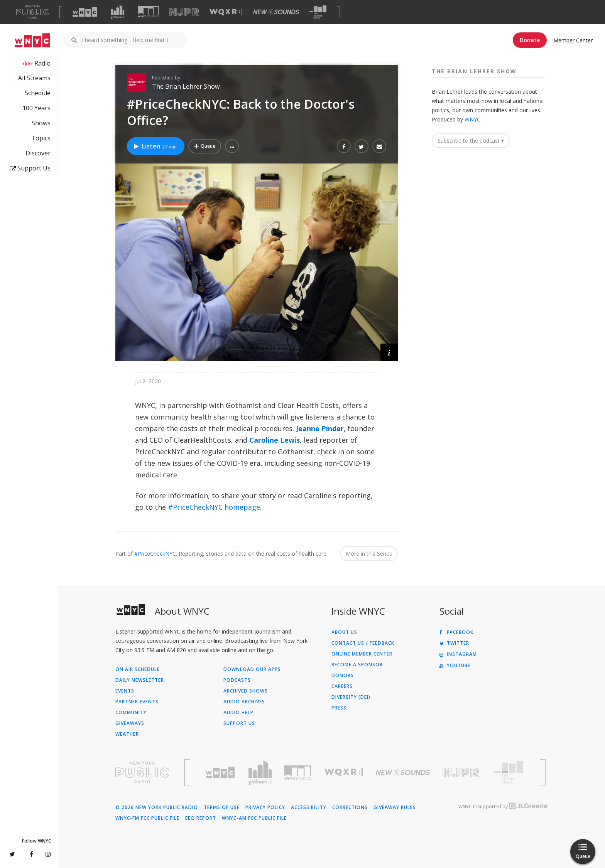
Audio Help (238, 713)
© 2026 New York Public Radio (157, 807)
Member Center (573, 40)
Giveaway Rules (395, 807)
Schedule (38, 93)
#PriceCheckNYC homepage (214, 507)
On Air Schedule (138, 669)
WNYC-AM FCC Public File (254, 818)
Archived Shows (246, 691)
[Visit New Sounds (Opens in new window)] (276, 12)
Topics (41, 138)
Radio (42, 63)
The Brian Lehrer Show (186, 86)
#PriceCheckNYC (155, 554)
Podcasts (237, 680)
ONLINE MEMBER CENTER (362, 654)
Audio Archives (244, 702)
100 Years (36, 108)
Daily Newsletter (140, 680)
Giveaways (130, 723)
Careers (342, 686)
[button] (232, 146)
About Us (344, 632)
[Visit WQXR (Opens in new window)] (226, 12)
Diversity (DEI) (351, 697)
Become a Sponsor (357, 665)
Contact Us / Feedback (363, 643)
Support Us (30, 168)
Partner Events (137, 702)
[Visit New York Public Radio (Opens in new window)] (142, 772)
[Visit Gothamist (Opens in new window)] (118, 12)
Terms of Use (222, 807)
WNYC (472, 119)
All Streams (34, 78)
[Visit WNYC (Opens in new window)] (85, 12)
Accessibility (309, 807)
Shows (41, 123)
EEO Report (201, 818)
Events (125, 691)
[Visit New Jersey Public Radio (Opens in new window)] (462, 773)
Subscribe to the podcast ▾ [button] (471, 141)
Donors (343, 676)
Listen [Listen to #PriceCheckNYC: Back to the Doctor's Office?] (155, 146)
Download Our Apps (252, 669)
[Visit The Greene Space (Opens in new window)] (318, 12)
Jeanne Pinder (320, 428)
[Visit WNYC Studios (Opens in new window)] (148, 12)
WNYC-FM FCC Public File (147, 818)
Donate (530, 40)
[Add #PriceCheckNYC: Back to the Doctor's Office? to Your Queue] (205, 146)
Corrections (350, 807)
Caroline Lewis (275, 440)
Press (339, 708)
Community (131, 713)
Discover (38, 153)
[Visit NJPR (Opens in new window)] (184, 12)
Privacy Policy (265, 807)
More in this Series (369, 554)
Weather (127, 734)
